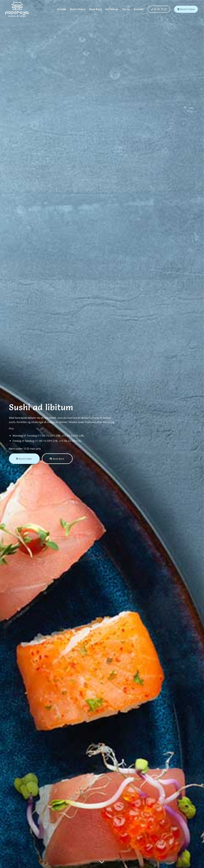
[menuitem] (62, 9)
